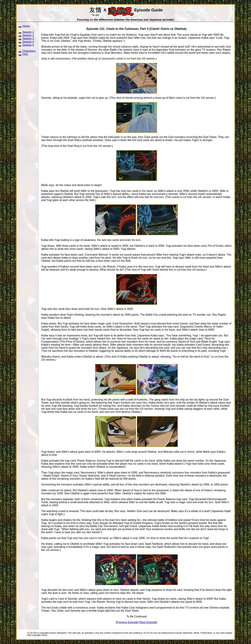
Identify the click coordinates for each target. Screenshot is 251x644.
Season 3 (28, 38)
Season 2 (28, 35)
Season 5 (28, 45)
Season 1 (28, 32)
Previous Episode (127, 622)
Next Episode (148, 622)
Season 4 (28, 42)
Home (26, 26)
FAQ (25, 54)
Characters (29, 51)
